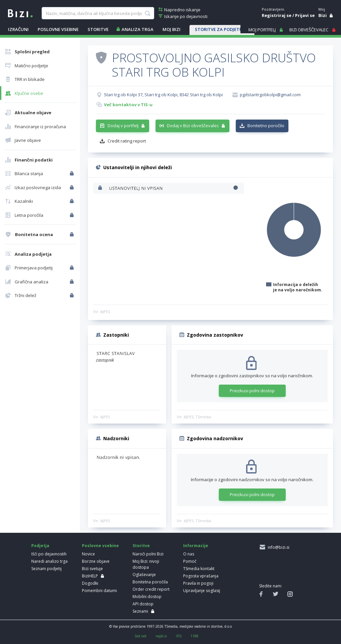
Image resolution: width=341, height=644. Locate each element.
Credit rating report (127, 141)
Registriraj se (277, 15)
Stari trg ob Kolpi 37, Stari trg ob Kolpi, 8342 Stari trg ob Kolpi (163, 95)
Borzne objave (96, 561)
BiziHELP (90, 576)
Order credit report (151, 589)
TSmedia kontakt (199, 569)
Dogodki (90, 583)
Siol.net (141, 636)
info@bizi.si (278, 547)
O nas (189, 554)
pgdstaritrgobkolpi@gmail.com (270, 95)
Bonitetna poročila (150, 582)
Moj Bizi (171, 29)
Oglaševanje (144, 575)
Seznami (140, 611)
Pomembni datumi (99, 591)
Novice (88, 554)
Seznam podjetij (46, 569)
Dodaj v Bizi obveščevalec (193, 126)
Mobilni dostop (147, 597)
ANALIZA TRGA (138, 29)
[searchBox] (98, 13)
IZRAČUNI (18, 29)
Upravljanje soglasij (202, 591)
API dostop (143, 604)
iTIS (179, 636)
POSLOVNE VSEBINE (58, 29)
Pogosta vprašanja (201, 576)
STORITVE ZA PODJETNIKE (222, 29)
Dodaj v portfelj (123, 126)
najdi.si (161, 636)
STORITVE (98, 29)
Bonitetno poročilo (266, 126)
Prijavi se (305, 15)
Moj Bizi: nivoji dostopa (146, 564)
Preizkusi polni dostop (252, 391)
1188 (194, 636)
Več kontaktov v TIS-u (128, 105)
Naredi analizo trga (49, 561)
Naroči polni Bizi (148, 554)
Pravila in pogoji (198, 583)
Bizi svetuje (92, 569)
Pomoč (190, 561)
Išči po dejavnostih (49, 554)
